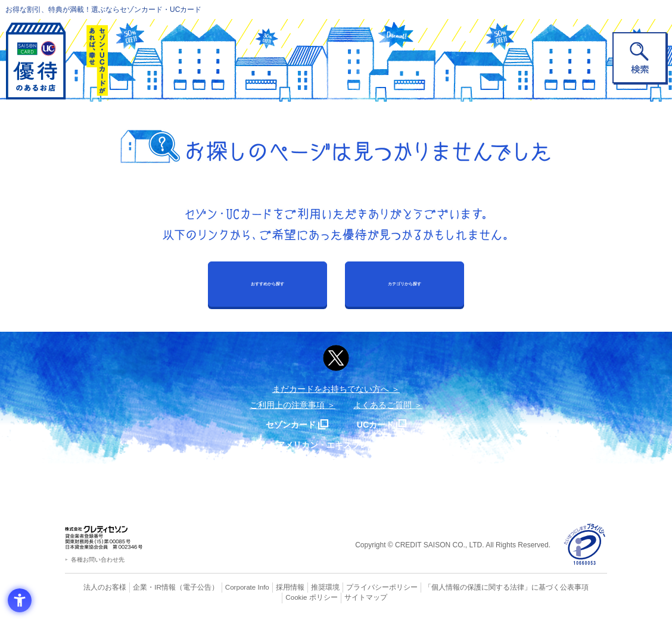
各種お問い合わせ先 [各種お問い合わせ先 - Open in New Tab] (98, 560)
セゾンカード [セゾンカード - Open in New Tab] (288, 424)
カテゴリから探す (405, 284)
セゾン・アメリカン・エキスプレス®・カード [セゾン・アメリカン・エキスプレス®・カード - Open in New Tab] (330, 445)
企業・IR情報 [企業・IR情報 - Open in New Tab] (140, 587)
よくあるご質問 (382, 405)
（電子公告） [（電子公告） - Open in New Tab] (179, 587)
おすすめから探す (267, 284)
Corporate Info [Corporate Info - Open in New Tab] (226, 587)
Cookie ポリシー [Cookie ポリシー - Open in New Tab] (573, 587)
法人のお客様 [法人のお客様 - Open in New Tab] (94, 587)
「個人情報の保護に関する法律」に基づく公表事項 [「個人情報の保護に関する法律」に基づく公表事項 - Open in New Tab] (467, 587)
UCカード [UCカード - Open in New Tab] (379, 424)
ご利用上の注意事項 (287, 405)
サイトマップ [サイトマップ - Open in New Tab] (337, 597)
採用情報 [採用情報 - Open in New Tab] (267, 587)
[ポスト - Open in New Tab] (336, 358)
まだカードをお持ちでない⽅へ (331, 389)
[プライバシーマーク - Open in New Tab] (585, 545)
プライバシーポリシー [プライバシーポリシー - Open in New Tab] (353, 587)
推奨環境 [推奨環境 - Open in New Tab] (300, 587)
